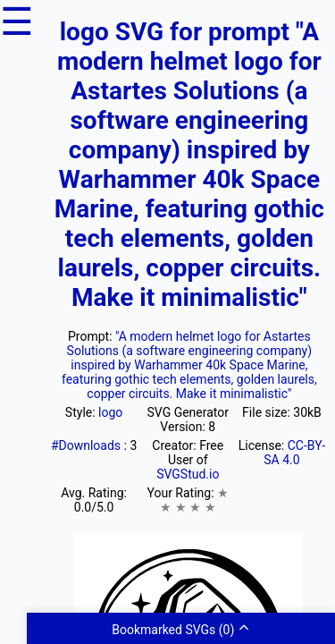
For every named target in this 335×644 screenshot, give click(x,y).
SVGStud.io (188, 474)
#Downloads (88, 445)
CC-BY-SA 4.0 (294, 453)
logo (110, 412)
